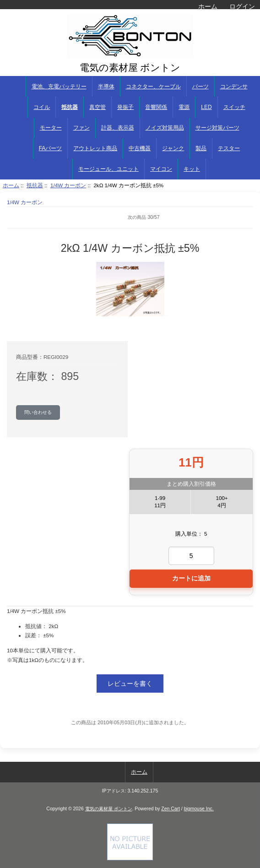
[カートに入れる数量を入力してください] (191, 556)
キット (192, 169)
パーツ (200, 87)
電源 (184, 107)
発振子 (125, 107)
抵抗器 (35, 185)
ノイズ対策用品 (165, 128)
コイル (42, 107)
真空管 (97, 107)
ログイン (242, 6)
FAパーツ (51, 148)
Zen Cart (171, 809)
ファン (81, 128)
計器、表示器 (118, 128)
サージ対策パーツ (217, 128)
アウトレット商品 (95, 148)
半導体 (106, 87)
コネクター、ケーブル (153, 87)
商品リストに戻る (21, 217)
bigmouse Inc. (199, 809)
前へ (41, 217)
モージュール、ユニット (108, 169)
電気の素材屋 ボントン (109, 809)
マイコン (161, 169)
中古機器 (140, 148)
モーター (51, 128)
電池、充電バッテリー (59, 87)
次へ (246, 217)
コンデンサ (234, 87)
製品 (201, 148)
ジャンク (173, 148)
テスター (229, 148)
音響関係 (156, 107)
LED (206, 107)
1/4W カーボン (68, 185)
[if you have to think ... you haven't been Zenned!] (130, 858)
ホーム (208, 6)
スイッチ (234, 107)
